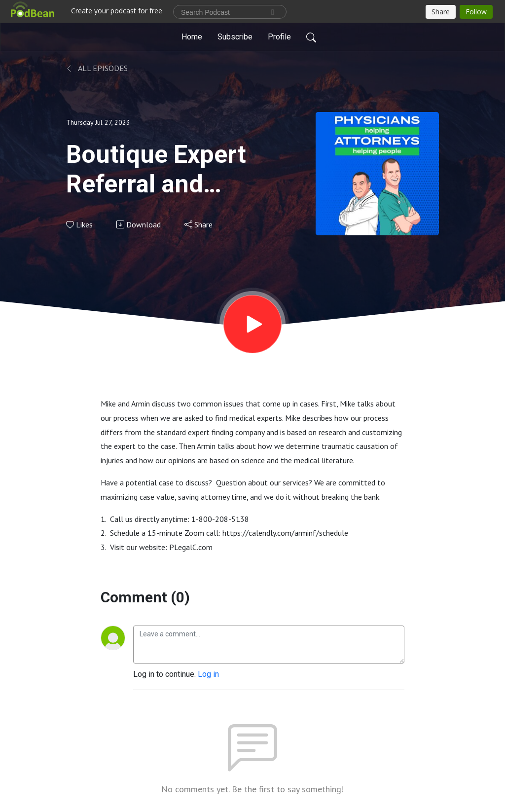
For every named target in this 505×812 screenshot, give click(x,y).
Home (192, 37)
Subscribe (235, 37)
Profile (279, 37)
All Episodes (97, 68)
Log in (208, 674)
